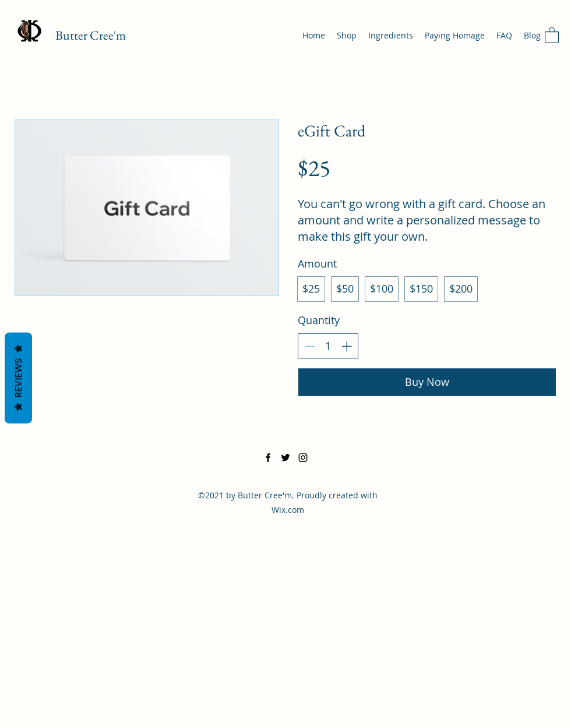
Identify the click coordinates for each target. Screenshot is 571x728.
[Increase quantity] (346, 346)
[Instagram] (303, 458)
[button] (552, 35)
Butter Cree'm (91, 35)
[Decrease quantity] (310, 346)
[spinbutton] (328, 346)
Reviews (18, 378)
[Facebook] (268, 458)
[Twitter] (285, 458)
